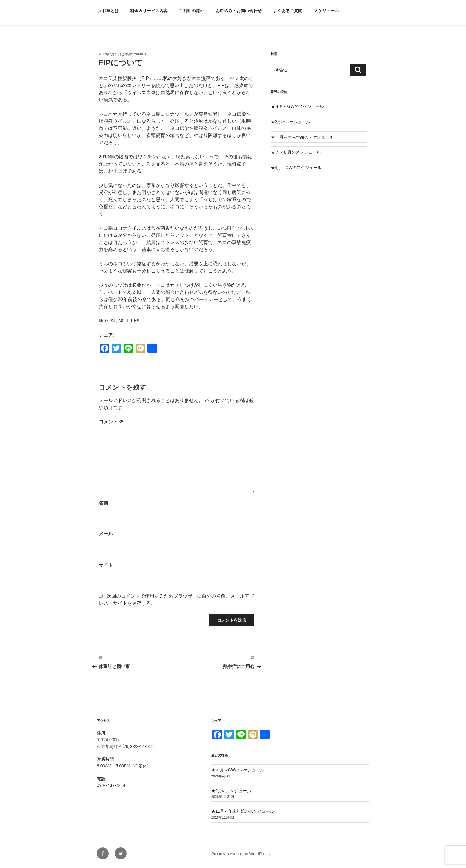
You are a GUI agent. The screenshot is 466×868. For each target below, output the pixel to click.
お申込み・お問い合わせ (239, 11)
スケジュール (326, 11)
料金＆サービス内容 (149, 11)
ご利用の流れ (192, 11)
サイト (106, 565)
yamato (141, 54)
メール (106, 534)
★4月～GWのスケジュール (296, 168)
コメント (111, 422)
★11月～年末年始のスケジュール (302, 137)
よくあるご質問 (288, 11)
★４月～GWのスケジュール (297, 106)
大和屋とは (108, 11)
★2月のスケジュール (291, 122)
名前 (103, 503)
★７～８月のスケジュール (296, 152)
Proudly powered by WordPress (241, 854)
